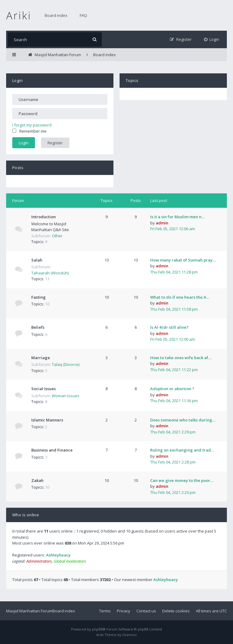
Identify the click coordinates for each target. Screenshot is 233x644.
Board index (56, 15)
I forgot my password (32, 125)
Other (57, 236)
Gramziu (130, 635)
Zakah (37, 480)
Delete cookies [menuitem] (176, 611)
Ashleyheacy (58, 555)
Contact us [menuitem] (146, 611)
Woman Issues (66, 396)
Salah (37, 260)
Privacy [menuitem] (124, 611)
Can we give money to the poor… (182, 480)
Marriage (41, 358)
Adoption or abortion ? (172, 389)
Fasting (38, 297)
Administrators (39, 561)
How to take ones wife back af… (181, 358)
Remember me (29, 131)
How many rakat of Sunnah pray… (183, 260)
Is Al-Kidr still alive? (169, 327)
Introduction (44, 217)
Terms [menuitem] (105, 611)
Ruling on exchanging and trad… (182, 450)
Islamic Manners (47, 420)
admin (162, 223)
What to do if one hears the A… (180, 297)
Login (17, 80)
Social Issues (44, 389)
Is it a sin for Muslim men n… (177, 217)
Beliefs (38, 327)
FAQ (83, 15)
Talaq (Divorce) (66, 364)
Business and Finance (52, 450)
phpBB (97, 629)
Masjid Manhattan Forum (29, 611)
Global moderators (70, 561)
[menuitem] (212, 39)
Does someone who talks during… (183, 420)
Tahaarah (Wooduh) (50, 273)
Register (55, 143)
